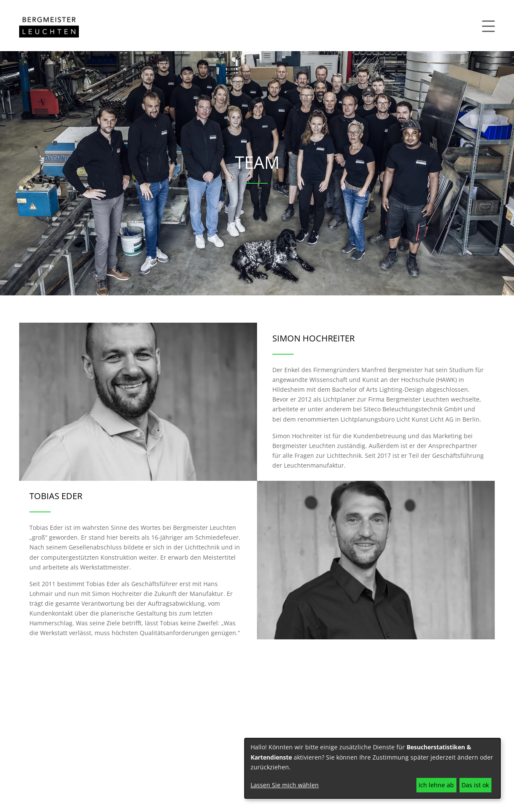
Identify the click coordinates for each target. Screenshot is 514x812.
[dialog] (373, 768)
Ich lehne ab (436, 785)
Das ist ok (475, 785)
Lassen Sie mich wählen (285, 785)
